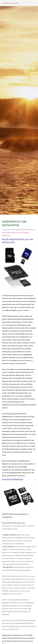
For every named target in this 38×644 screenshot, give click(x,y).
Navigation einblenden (10, 3)
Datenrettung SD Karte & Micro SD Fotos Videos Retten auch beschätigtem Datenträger (19, 233)
